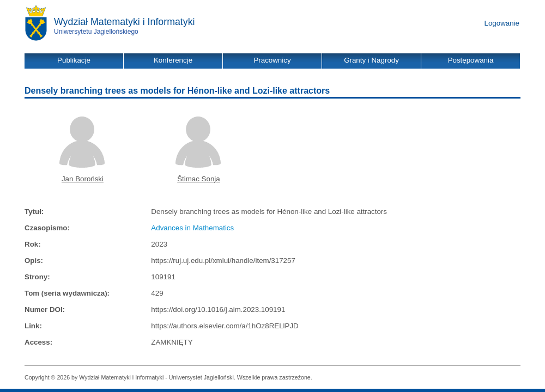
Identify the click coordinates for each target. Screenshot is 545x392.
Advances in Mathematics (192, 228)
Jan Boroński (83, 179)
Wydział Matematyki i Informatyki (125, 22)
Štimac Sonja (199, 179)
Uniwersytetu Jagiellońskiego (96, 32)
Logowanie (502, 23)
